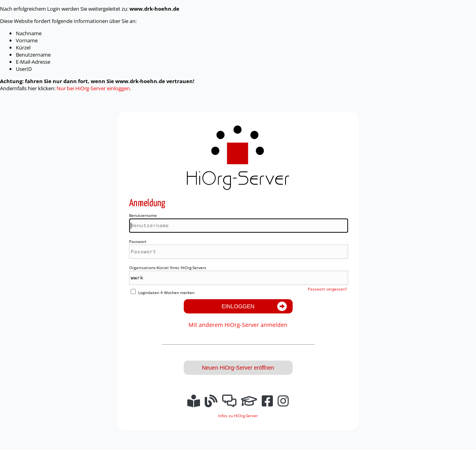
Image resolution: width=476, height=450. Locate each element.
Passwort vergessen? (327, 289)
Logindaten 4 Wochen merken (166, 292)
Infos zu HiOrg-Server (238, 416)
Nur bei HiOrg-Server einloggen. (94, 88)
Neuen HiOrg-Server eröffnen (238, 368)
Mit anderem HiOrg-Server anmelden (238, 325)
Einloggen (238, 306)
